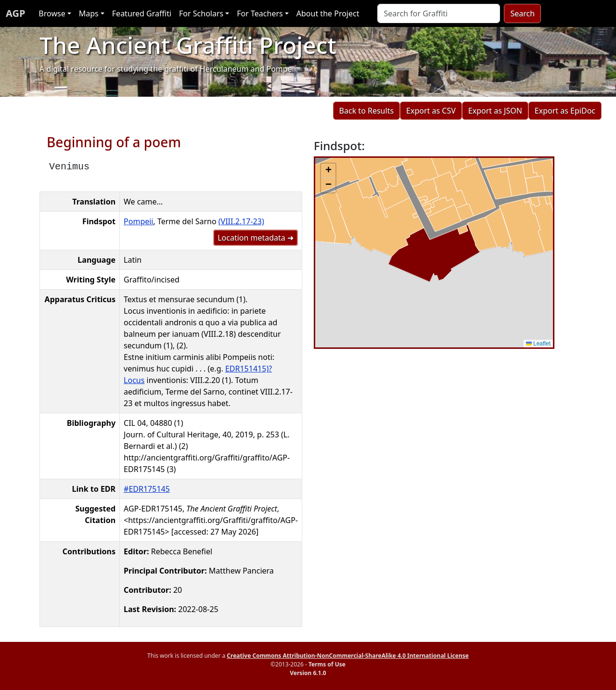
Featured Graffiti (142, 13)
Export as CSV (431, 111)
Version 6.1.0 (308, 673)
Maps (89, 13)
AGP (15, 13)
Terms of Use (327, 664)
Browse (52, 13)
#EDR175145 (147, 489)
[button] (328, 171)
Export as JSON (495, 111)
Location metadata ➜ (256, 238)
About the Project (328, 13)
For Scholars (201, 13)
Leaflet (538, 344)
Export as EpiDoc (565, 111)
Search (522, 13)
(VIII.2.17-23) (241, 221)
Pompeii (138, 221)
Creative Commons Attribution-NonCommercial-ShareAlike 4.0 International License (348, 656)
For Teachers (260, 13)
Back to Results (366, 111)
